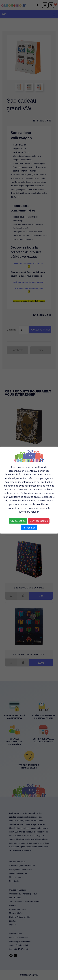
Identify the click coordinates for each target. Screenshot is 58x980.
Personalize (29, 528)
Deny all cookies (39, 521)
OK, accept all (18, 521)
